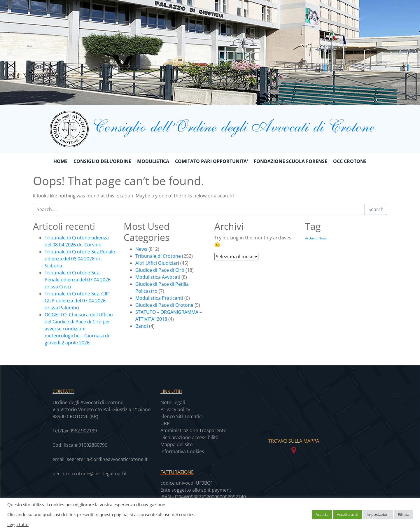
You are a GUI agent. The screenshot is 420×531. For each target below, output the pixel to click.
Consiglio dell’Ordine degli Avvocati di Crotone (210, 126)
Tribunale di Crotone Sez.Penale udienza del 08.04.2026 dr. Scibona (80, 259)
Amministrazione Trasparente (193, 430)
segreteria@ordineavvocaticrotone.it (107, 459)
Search (376, 209)
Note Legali (173, 402)
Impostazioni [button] (378, 514)
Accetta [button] (322, 514)
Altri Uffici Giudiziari (157, 263)
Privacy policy (175, 409)
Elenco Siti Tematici (182, 416)
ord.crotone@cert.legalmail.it (95, 474)
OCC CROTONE (350, 161)
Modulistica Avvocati (158, 277)
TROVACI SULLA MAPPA (294, 441)
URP (165, 423)
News (141, 249)
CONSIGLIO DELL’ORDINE (102, 161)
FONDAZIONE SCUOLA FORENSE (290, 161)
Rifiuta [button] (404, 514)
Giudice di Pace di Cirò (160, 270)
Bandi (142, 326)
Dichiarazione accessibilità (189, 437)
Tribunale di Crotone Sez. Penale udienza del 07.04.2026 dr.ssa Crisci (78, 280)
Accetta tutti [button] (348, 514)
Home (61, 161)
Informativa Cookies (182, 451)
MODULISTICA (153, 161)
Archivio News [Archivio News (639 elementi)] (316, 238)
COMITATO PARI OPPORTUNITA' (211, 161)
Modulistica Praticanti (159, 298)
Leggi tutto (18, 524)
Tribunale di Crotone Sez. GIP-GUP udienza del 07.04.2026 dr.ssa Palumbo (77, 301)
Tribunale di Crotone (158, 256)
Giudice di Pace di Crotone (164, 305)
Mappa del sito (177, 444)
